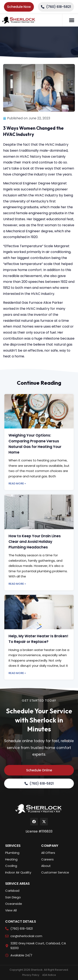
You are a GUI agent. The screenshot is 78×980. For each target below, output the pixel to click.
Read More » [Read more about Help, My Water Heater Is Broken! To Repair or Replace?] (17, 673)
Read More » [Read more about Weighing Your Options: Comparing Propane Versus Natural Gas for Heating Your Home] (17, 483)
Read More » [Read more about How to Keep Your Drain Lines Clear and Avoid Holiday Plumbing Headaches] (17, 584)
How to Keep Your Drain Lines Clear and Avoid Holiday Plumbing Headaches (35, 542)
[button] (72, 20)
